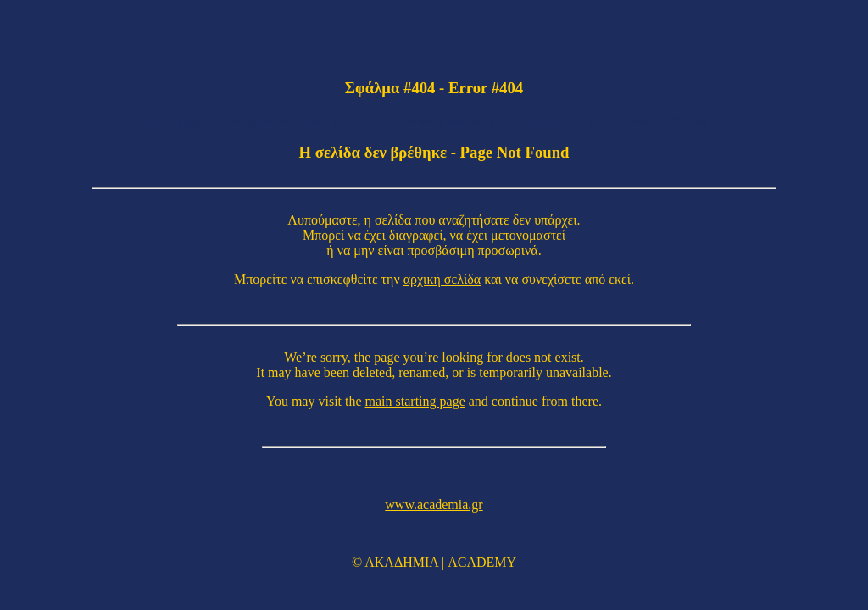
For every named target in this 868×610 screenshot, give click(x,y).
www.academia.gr (434, 505)
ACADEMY (482, 562)
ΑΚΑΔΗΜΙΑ (401, 562)
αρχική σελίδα (442, 279)
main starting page (415, 401)
